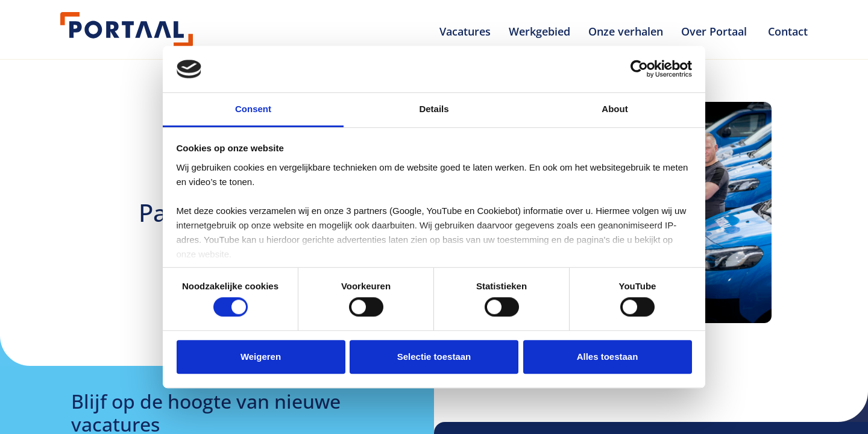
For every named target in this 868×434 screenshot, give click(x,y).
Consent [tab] (253, 109)
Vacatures (465, 31)
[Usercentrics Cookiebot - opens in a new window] (639, 69)
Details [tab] (434, 109)
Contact (788, 31)
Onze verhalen (626, 31)
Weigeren (261, 357)
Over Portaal (715, 31)
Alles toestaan (608, 357)
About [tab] (615, 109)
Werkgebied (539, 31)
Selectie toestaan (434, 357)
